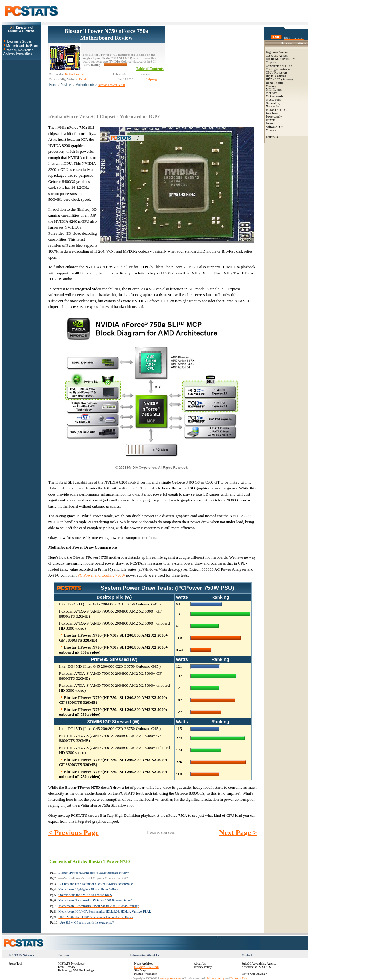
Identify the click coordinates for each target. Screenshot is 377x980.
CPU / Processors (277, 73)
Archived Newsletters (18, 53)
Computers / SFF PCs (279, 66)
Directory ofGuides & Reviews (21, 29)
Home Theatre (275, 83)
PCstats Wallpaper (145, 974)
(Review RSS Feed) (146, 967)
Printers (271, 120)
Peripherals (273, 113)
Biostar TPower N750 (111, 85)
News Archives (144, 964)
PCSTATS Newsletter (71, 964)
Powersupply (274, 117)
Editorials (272, 137)
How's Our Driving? (254, 974)
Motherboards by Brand (23, 46)
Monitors (272, 93)
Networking (273, 103)
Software (271, 127)
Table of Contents (150, 69)
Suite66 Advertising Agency (259, 964)
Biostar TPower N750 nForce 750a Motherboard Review (106, 34)
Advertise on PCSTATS (256, 967)
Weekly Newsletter (20, 50)
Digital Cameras (276, 76)
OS (281, 127)
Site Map (140, 970)
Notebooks (273, 106)
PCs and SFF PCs (277, 110)
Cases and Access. (277, 56)
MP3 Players (274, 89)
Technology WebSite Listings (76, 970)
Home (53, 85)
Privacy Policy (203, 967)
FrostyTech (16, 964)
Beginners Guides (19, 41)
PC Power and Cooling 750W (101, 575)
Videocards (273, 130)
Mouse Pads (273, 100)
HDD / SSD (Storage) (279, 79)
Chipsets (271, 62)
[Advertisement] (211, 65)
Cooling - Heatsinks (278, 69)
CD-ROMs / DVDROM (281, 59)
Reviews (66, 85)
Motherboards (85, 85)
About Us (200, 964)
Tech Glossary (67, 967)
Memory (271, 86)
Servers (271, 123)
